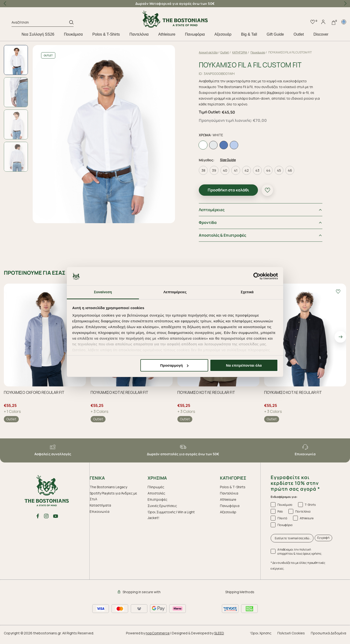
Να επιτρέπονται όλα (244, 365)
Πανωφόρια (195, 34)
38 (209, 175)
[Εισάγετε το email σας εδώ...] (292, 543)
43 (263, 175)
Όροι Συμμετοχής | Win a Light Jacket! (171, 519)
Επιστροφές (157, 504)
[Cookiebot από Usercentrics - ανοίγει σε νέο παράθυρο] (257, 276)
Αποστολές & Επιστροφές (228, 240)
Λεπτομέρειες (217, 214)
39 (219, 175)
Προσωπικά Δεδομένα (328, 637)
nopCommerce (158, 637)
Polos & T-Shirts (106, 34)
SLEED (219, 637)
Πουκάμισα (73, 34)
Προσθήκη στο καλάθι (234, 195)
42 (252, 175)
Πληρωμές (156, 491)
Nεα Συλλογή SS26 (38, 34)
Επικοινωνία (100, 516)
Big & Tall (249, 34)
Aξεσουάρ (223, 34)
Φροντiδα (213, 227)
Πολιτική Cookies (291, 637)
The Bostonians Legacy (108, 491)
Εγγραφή (323, 542)
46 (295, 175)
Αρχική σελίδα (213, 52)
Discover (321, 34)
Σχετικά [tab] (247, 292)
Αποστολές (156, 498)
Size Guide (233, 164)
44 (274, 175)
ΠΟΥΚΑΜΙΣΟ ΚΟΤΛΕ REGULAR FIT (119, 397)
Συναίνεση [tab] (103, 292)
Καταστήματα (100, 510)
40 (230, 175)
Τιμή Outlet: (215, 117)
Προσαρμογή (175, 365)
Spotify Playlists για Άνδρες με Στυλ (113, 500)
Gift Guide (275, 34)
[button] (345, 4)
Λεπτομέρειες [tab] (175, 292)
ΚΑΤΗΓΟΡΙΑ (245, 52)
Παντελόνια (139, 34)
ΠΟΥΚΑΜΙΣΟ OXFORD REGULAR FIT (34, 397)
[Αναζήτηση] (40, 23)
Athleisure (167, 34)
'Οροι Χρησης (261, 637)
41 (241, 175)
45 (284, 175)
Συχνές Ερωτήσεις (162, 510)
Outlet (299, 34)
